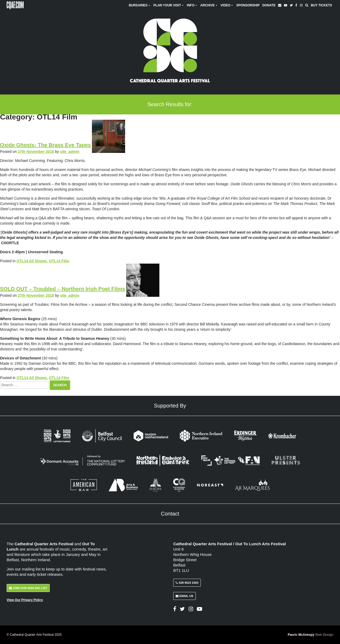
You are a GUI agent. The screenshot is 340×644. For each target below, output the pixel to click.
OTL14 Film (59, 261)
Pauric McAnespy (311, 635)
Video (227, 5)
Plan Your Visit (169, 5)
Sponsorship (248, 5)
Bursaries (140, 5)
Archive (209, 5)
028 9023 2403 (187, 583)
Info (192, 5)
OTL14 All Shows (32, 261)
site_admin (70, 152)
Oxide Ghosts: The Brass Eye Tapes (45, 145)
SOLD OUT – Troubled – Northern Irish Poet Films (63, 289)
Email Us (184, 596)
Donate (269, 5)
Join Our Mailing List (28, 588)
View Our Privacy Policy (25, 600)
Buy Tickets (321, 5)
